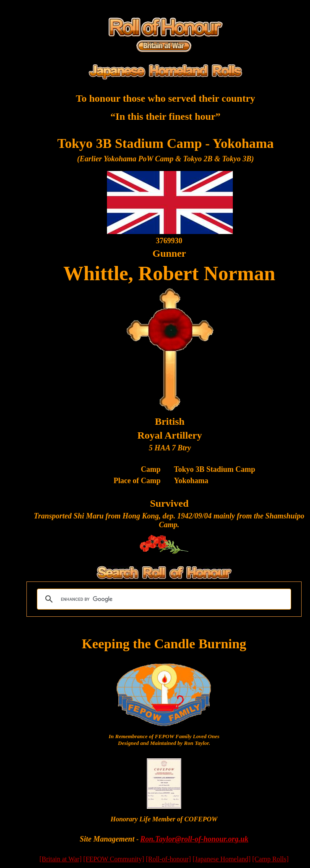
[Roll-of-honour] (169, 859)
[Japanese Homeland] (221, 859)
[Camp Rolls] (270, 859)
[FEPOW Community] (114, 859)
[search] (163, 599)
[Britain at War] (61, 859)
